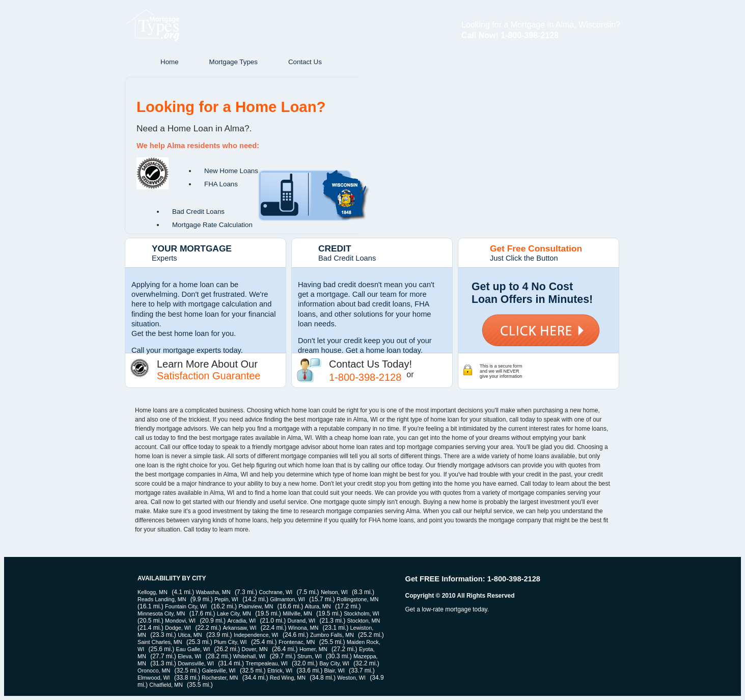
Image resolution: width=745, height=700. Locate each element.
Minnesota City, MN (161, 613)
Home (170, 62)
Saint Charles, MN (160, 642)
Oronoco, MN (154, 670)
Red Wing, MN (288, 678)
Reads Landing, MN (162, 599)
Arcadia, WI (241, 621)
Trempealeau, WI (266, 663)
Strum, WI (310, 656)
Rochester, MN (220, 678)
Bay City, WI (334, 663)
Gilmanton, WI (287, 599)
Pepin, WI (226, 599)
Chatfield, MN (166, 685)
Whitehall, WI (250, 656)
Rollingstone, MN (357, 599)
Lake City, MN (234, 613)
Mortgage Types (233, 62)
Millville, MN (297, 613)
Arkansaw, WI (239, 628)
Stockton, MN (364, 621)
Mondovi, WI (180, 621)
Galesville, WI (219, 670)
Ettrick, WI (280, 670)
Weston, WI (351, 678)
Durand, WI (302, 621)
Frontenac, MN (297, 642)
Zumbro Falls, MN (332, 635)
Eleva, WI (189, 656)
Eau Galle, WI (193, 649)
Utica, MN (190, 635)
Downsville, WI (196, 663)
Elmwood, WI (154, 678)
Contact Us (305, 62)
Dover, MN (255, 649)
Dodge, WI (178, 628)
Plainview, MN (256, 606)
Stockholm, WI (362, 613)
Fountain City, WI (186, 606)
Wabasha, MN (213, 592)
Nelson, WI (334, 592)
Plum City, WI (230, 642)
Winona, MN (303, 628)
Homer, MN (313, 649)
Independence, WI (256, 635)
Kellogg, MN (153, 592)
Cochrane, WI (275, 592)
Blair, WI (335, 670)
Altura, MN (318, 606)
